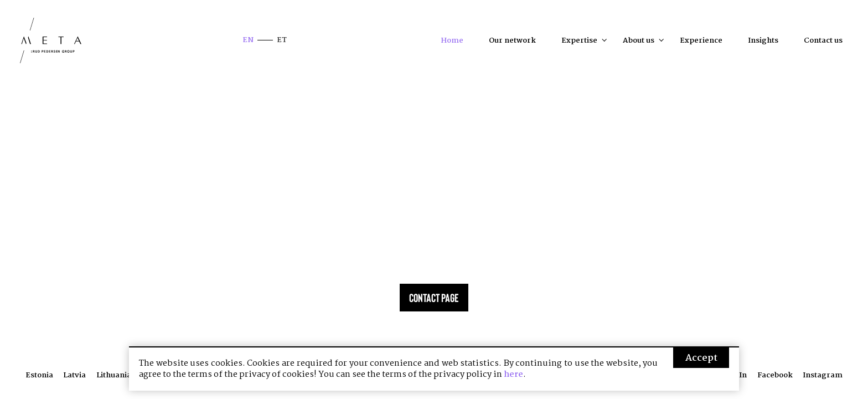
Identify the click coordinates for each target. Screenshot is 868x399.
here (513, 375)
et (282, 40)
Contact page (434, 297)
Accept (701, 359)
